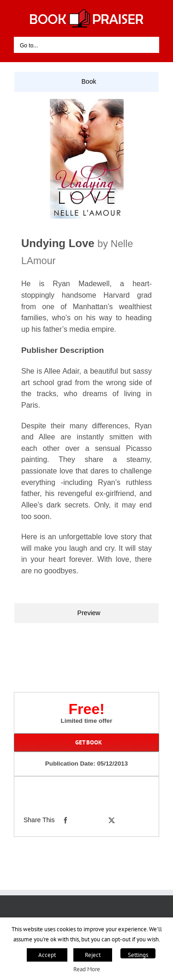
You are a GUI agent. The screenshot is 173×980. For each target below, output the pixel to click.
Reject (93, 955)
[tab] (86, 82)
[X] (112, 820)
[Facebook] (66, 820)
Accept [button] (47, 955)
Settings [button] (138, 955)
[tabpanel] (86, 347)
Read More (87, 969)
